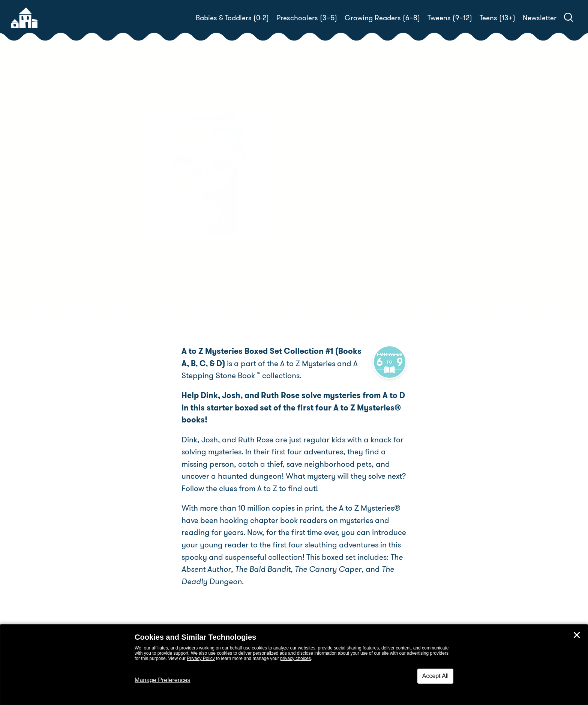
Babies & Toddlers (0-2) (232, 18)
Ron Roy (339, 226)
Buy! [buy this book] (318, 262)
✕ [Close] (577, 635)
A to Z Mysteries (290, 364)
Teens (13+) (497, 18)
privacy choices (295, 658)
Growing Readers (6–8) (382, 18)
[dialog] (294, 665)
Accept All (435, 676)
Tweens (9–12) (450, 18)
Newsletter (540, 18)
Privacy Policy (201, 658)
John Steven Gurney (335, 235)
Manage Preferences (163, 680)
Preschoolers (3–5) (307, 18)
